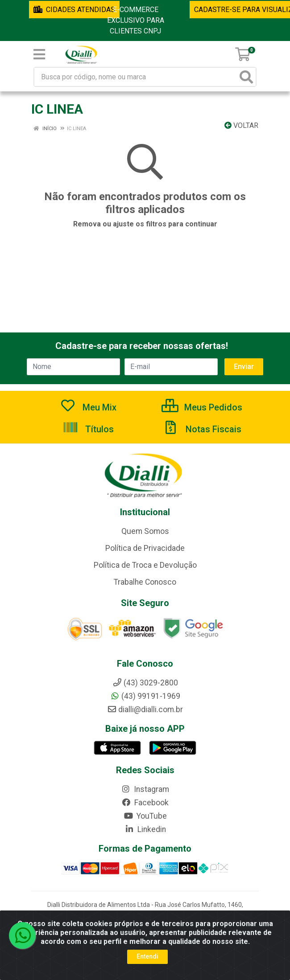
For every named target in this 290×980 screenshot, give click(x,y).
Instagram (145, 789)
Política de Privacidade (145, 548)
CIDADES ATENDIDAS (74, 10)
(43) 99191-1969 (145, 696)
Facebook (145, 803)
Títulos (88, 429)
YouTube (145, 816)
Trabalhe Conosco (145, 582)
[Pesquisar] (246, 77)
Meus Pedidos (202, 407)
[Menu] (39, 54)
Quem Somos (145, 531)
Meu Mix (88, 407)
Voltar (241, 125)
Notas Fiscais (202, 429)
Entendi (147, 956)
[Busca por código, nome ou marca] (136, 77)
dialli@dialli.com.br (145, 709)
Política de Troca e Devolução (145, 565)
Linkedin (145, 829)
